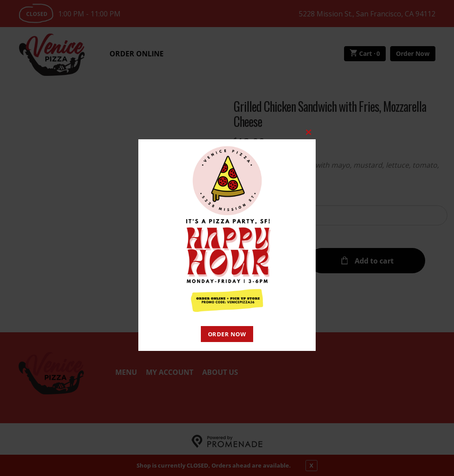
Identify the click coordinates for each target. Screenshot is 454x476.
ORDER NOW (227, 334)
